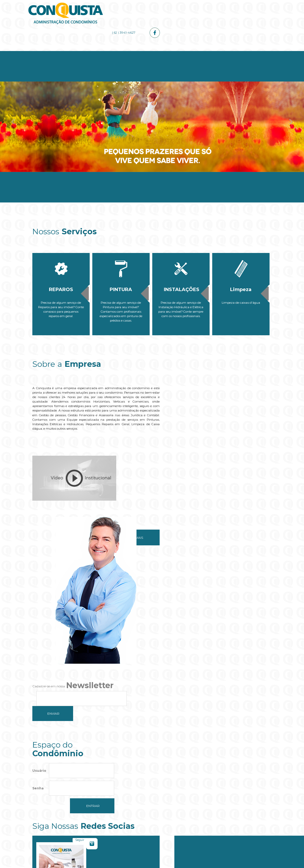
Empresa (92, 53)
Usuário (39, 623)
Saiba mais (123, 530)
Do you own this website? (127, 791)
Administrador (172, 53)
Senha (38, 640)
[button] (152, 807)
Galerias (212, 53)
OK (185, 791)
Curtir (253, 616)
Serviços (132, 53)
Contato (252, 53)
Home (52, 53)
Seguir (203, 616)
